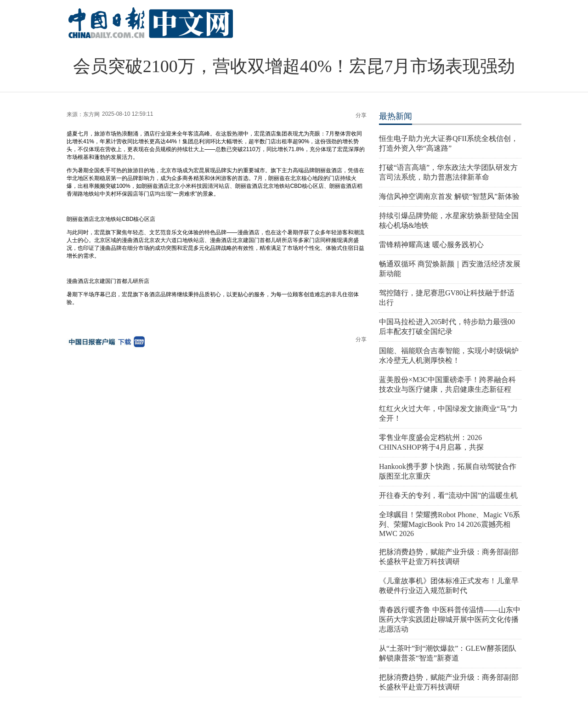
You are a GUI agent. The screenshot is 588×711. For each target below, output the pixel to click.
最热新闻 (396, 116)
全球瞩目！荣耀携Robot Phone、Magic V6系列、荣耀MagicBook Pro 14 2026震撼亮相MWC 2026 (449, 524)
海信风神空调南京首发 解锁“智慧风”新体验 (449, 196)
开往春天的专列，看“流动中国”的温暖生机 (448, 495)
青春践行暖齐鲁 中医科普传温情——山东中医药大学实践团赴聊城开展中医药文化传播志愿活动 (450, 619)
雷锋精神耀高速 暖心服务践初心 (431, 245)
